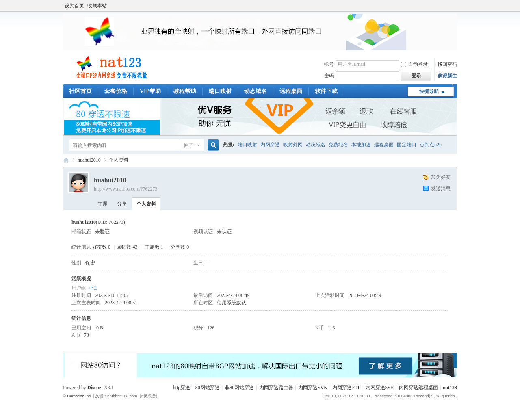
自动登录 (414, 64)
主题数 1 (154, 247)
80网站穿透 (208, 388)
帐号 (329, 64)
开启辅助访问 (455, 6)
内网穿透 (270, 145)
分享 (122, 204)
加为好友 (441, 177)
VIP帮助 (150, 91)
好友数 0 (101, 247)
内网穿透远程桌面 (418, 388)
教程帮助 (185, 91)
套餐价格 (116, 91)
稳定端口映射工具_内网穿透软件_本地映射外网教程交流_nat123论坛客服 (66, 160)
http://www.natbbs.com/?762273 (126, 189)
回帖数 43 (127, 247)
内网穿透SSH (380, 388)
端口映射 (220, 91)
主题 (103, 204)
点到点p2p (431, 145)
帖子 (188, 145)
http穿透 (182, 388)
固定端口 (407, 145)
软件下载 (326, 91)
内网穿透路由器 (276, 388)
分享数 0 (180, 247)
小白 (93, 288)
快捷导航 (429, 91)
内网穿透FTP (346, 388)
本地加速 (361, 145)
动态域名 (256, 91)
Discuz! (95, 388)
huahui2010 (89, 160)
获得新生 (447, 76)
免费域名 (338, 145)
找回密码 (447, 64)
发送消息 (441, 188)
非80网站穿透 (239, 388)
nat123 (450, 388)
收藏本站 (97, 6)
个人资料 (146, 204)
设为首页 (74, 6)
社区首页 (80, 91)
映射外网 (293, 145)
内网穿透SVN (313, 388)
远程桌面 (291, 91)
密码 (329, 76)
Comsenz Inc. (79, 396)
